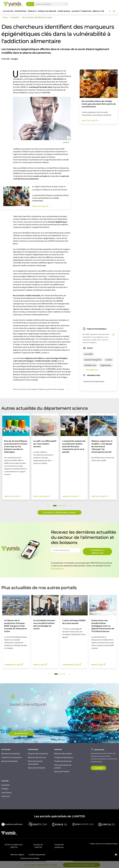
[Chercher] (66, 4)
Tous (29, 4)
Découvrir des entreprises (38, 754)
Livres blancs (7, 792)
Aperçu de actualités (9, 761)
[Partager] (110, 11)
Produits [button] (32, 11)
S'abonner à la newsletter (97, 552)
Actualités (5, 785)
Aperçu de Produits (62, 771)
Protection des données (30, 858)
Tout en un (6, 796)
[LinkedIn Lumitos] (116, 855)
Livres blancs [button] (64, 11)
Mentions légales (17, 855)
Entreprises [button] (21, 11)
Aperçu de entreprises (37, 768)
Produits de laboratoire (64, 757)
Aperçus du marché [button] (47, 11)
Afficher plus (91, 370)
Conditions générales (37, 855)
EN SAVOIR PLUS (21, 733)
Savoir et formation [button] (81, 11)
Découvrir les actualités (11, 754)
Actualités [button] (8, 11)
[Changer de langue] (114, 11)
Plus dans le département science (59, 512)
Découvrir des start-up (37, 757)
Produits (5, 789)
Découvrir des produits (63, 754)
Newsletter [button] (98, 11)
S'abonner (98, 768)
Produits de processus (63, 761)
